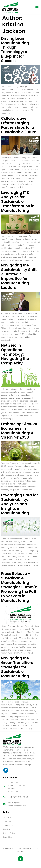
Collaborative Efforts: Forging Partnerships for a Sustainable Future (19, 125)
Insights (7, 829)
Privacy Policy (9, 833)
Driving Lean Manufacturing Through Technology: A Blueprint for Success (15, 50)
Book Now (8, 837)
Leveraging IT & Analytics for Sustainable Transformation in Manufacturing (18, 202)
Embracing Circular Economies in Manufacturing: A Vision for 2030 (19, 431)
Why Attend (9, 817)
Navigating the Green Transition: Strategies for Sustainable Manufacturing (17, 667)
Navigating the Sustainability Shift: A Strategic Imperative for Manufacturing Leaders (19, 276)
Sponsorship (9, 825)
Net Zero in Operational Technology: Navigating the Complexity (15, 354)
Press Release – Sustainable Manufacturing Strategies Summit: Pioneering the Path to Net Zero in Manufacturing (19, 587)
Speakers (7, 821)
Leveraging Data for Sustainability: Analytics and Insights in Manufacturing (19, 504)
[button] (37, 7)
